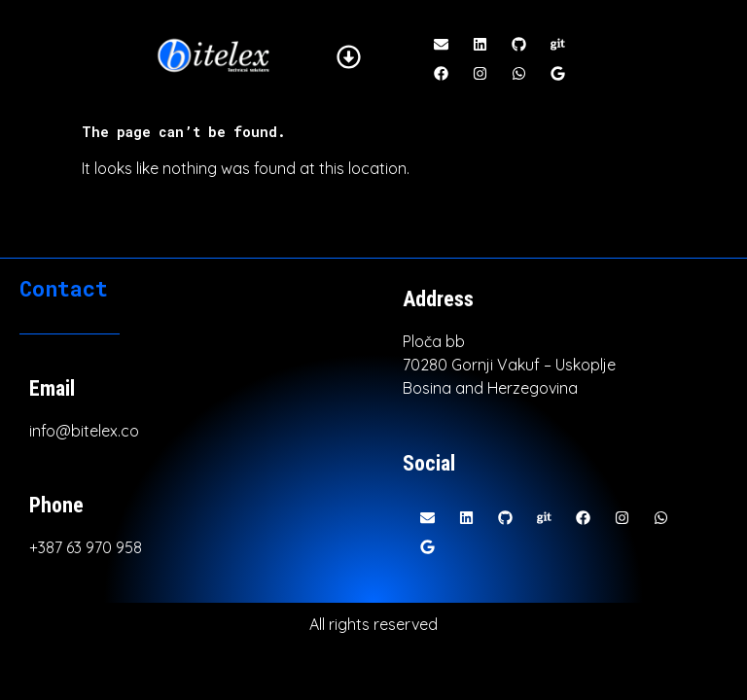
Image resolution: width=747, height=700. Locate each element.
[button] (349, 58)
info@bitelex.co (84, 431)
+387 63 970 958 (86, 547)
